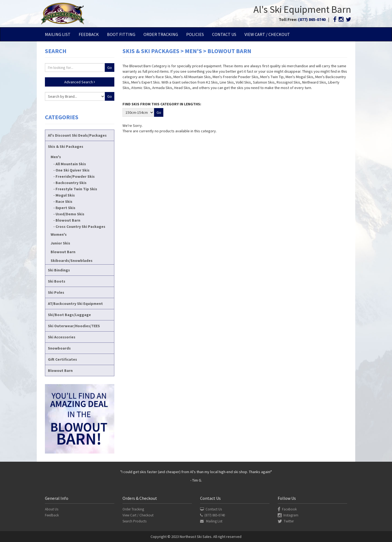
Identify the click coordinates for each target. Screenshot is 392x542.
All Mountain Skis (71, 164)
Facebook (287, 509)
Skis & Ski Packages (66, 146)
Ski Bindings (59, 270)
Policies (195, 34)
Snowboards (59, 348)
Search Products (134, 521)
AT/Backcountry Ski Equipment (75, 304)
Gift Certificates (62, 359)
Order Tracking (161, 34)
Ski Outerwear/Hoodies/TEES (74, 326)
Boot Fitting (121, 34)
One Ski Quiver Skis (73, 170)
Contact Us (224, 34)
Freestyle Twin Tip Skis (76, 189)
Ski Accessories (62, 337)
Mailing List (58, 34)
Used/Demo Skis (70, 214)
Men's (56, 157)
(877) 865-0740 (312, 19)
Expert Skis (65, 208)
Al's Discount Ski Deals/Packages (77, 135)
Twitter (286, 521)
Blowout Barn (68, 220)
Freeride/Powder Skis (75, 176)
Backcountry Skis (71, 183)
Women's (59, 234)
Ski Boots (57, 281)
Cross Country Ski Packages (80, 226)
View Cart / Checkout (267, 34)
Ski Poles (56, 292)
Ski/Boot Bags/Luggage (69, 315)
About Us (52, 509)
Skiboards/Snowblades (72, 261)
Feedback (89, 34)
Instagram (288, 515)
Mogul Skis (65, 195)
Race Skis (64, 201)
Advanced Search (80, 82)
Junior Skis (60, 243)
